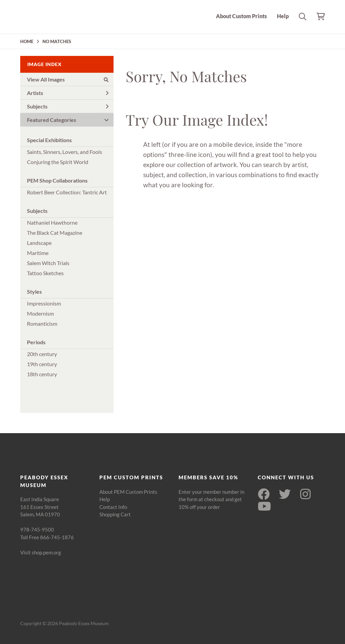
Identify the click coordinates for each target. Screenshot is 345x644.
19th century (42, 364)
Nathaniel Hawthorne (52, 222)
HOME (27, 41)
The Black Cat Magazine (55, 233)
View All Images (68, 79)
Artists (68, 93)
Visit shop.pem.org (41, 552)
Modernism (40, 313)
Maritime (38, 253)
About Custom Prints (241, 16)
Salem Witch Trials (48, 263)
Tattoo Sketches (45, 273)
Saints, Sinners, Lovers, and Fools (65, 152)
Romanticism (42, 324)
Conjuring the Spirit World (58, 162)
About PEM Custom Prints (128, 492)
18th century (42, 374)
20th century (42, 354)
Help (283, 16)
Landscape (39, 243)
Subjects (68, 106)
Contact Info (113, 507)
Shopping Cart (115, 514)
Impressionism (44, 303)
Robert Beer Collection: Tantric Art (67, 192)
